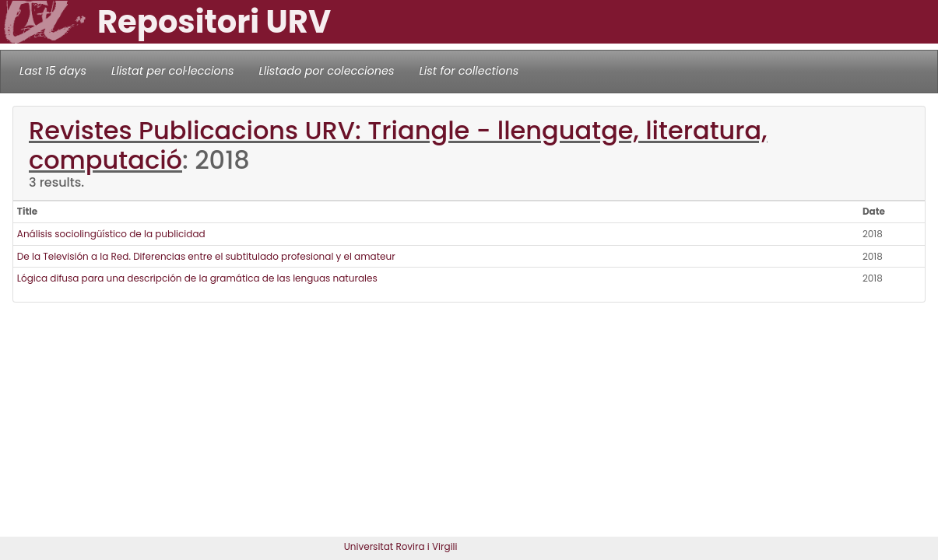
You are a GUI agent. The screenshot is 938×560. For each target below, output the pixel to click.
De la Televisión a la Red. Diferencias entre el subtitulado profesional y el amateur (206, 256)
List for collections (469, 71)
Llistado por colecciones (327, 71)
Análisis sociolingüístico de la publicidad (111, 234)
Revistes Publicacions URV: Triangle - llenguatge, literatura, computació (398, 145)
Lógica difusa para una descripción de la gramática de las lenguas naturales (197, 278)
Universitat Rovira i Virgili (401, 546)
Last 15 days (53, 71)
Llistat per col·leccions (173, 71)
